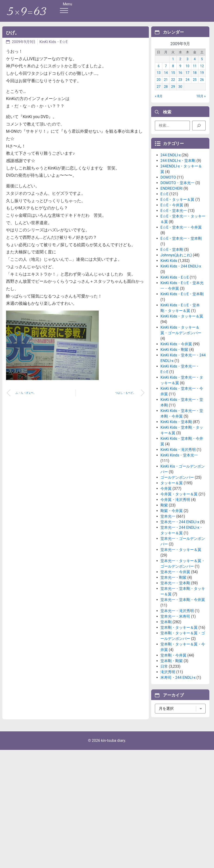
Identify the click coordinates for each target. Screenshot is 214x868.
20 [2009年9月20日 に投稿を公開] (159, 85)
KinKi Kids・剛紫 (174, 387)
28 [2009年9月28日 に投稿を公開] (166, 92)
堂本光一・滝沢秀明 (177, 648)
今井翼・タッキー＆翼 (179, 531)
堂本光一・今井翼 (175, 609)
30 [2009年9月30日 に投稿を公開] (180, 92)
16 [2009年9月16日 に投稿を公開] (180, 78)
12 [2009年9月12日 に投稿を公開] (202, 71)
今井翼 (166, 526)
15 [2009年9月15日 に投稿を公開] (173, 78)
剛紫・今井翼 (172, 548)
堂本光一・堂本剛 (175, 620)
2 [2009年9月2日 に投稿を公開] (180, 64)
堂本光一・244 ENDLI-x (180, 559)
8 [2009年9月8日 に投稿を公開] (173, 71)
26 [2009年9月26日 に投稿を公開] (202, 85)
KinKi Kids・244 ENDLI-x (181, 303)
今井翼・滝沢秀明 (175, 537)
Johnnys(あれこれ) (176, 292)
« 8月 (159, 102)
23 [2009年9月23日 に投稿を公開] (180, 85)
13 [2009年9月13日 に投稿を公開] (159, 78)
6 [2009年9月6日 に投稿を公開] (159, 71)
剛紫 (164, 542)
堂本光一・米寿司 (175, 654)
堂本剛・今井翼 (173, 693)
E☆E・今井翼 (172, 242)
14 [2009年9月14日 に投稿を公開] (166, 78)
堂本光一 (168, 554)
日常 (164, 704)
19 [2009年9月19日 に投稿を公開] (202, 78)
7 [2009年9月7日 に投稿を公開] (166, 71)
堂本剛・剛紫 (172, 698)
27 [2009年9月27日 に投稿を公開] (159, 92)
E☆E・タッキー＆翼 (177, 237)
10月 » (201, 102)
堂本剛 (166, 659)
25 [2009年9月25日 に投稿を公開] (195, 85)
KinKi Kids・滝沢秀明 (178, 487)
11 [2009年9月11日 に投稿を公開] (195, 71)
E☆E (164, 231)
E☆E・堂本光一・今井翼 (181, 265)
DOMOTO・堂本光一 (177, 220)
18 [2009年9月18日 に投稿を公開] (195, 78)
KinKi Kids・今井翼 (176, 381)
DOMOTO (168, 215)
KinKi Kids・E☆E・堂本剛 (182, 331)
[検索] (199, 127)
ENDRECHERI (171, 226)
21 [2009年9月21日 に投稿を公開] (166, 85)
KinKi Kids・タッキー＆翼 (182, 354)
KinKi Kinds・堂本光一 (179, 492)
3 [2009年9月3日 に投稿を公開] (188, 64)
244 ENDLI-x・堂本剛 (178, 198)
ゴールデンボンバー (177, 515)
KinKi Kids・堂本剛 (176, 459)
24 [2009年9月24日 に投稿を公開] (188, 85)
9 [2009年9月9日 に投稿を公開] (180, 71)
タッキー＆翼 (172, 520)
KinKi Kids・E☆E (54, 42)
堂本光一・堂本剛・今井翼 (183, 637)
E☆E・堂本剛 (172, 287)
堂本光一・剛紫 (173, 615)
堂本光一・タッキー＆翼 (181, 587)
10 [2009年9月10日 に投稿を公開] (188, 71)
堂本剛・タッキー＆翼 (179, 665)
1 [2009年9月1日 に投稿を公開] (173, 64)
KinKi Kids (169, 298)
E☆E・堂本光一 (174, 248)
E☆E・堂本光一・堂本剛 (181, 276)
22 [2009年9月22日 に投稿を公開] (173, 85)
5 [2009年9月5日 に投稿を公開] (202, 64)
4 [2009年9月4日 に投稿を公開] (195, 64)
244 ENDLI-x (171, 192)
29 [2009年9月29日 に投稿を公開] (173, 92)
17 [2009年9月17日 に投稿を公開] (188, 78)
